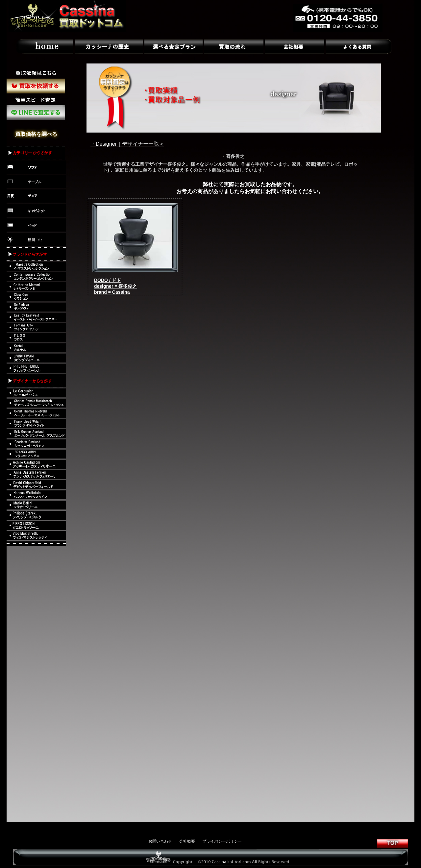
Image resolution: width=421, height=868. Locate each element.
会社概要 (187, 842)
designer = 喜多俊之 (115, 286)
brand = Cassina (112, 292)
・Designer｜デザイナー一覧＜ (127, 144)
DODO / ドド (108, 280)
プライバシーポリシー (222, 842)
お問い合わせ (160, 842)
